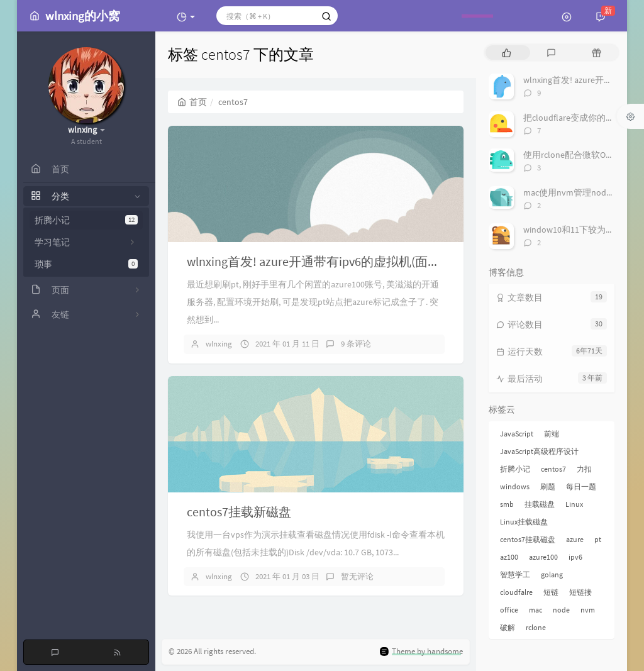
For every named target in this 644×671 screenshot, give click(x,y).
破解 (508, 627)
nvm (588, 610)
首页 (192, 102)
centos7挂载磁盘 (528, 539)
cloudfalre (516, 592)
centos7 (553, 469)
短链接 (580, 592)
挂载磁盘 (540, 504)
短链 (551, 592)
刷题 (548, 486)
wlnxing (219, 344)
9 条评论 (356, 344)
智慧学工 (515, 574)
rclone (536, 627)
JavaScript (517, 434)
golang (552, 574)
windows (515, 486)
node (561, 610)
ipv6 (575, 557)
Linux (574, 504)
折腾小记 (86, 220)
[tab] (507, 53)
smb (507, 504)
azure (575, 539)
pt (598, 539)
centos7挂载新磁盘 (239, 512)
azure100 (543, 557)
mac (536, 610)
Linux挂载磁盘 (524, 522)
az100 (509, 557)
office (509, 610)
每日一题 (581, 486)
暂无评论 (357, 576)
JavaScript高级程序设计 (539, 451)
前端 (552, 434)
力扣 (584, 469)
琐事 (86, 264)
